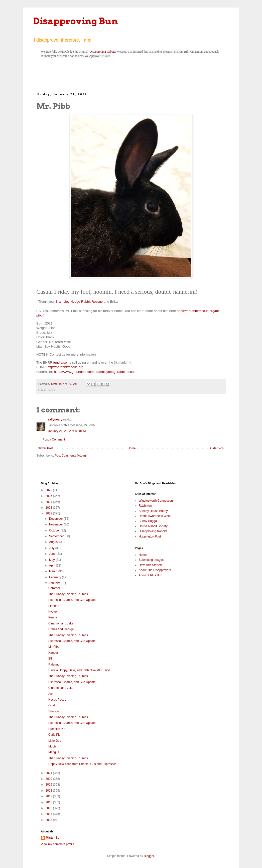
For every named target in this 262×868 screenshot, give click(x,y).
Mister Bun (54, 838)
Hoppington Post (150, 536)
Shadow (54, 711)
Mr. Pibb (54, 647)
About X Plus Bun (151, 575)
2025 (49, 496)
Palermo (54, 665)
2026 (49, 490)
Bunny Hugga (148, 521)
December (56, 519)
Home (132, 448)
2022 (49, 513)
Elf (50, 659)
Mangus (54, 752)
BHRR (52, 390)
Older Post (217, 448)
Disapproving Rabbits (103, 52)
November (56, 524)
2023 (49, 508)
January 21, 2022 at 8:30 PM (67, 431)
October (55, 530)
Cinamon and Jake (61, 623)
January (55, 583)
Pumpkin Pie (57, 729)
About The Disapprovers (155, 570)
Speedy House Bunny (153, 511)
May (52, 560)
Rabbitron (145, 506)
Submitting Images (151, 560)
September (57, 536)
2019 (49, 785)
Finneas (54, 606)
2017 (49, 796)
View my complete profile (57, 844)
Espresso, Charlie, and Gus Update (72, 600)
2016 (49, 802)
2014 (49, 814)
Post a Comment (54, 440)
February (55, 577)
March (54, 571)
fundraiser (60, 362)
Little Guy (55, 741)
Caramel (54, 588)
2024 (49, 502)
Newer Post (45, 448)
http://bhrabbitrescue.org (65, 367)
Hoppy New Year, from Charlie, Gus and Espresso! (82, 764)
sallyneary (55, 419)
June (53, 554)
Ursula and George (61, 629)
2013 (49, 820)
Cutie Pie (54, 735)
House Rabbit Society (153, 526)
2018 (49, 791)
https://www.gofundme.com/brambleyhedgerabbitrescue (95, 372)
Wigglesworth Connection (156, 501)
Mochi (52, 746)
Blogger (149, 856)
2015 (49, 808)
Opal (51, 705)
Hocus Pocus (57, 700)
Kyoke (52, 612)
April (52, 566)
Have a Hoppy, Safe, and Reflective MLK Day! (79, 670)
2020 (49, 779)
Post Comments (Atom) (70, 456)
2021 (49, 773)
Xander (53, 653)
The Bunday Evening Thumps (68, 594)
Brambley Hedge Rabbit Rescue (79, 302)
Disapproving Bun (76, 21)
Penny (53, 617)
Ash (51, 694)
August (54, 542)
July (52, 548)
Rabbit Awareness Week (155, 516)
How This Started (150, 565)
